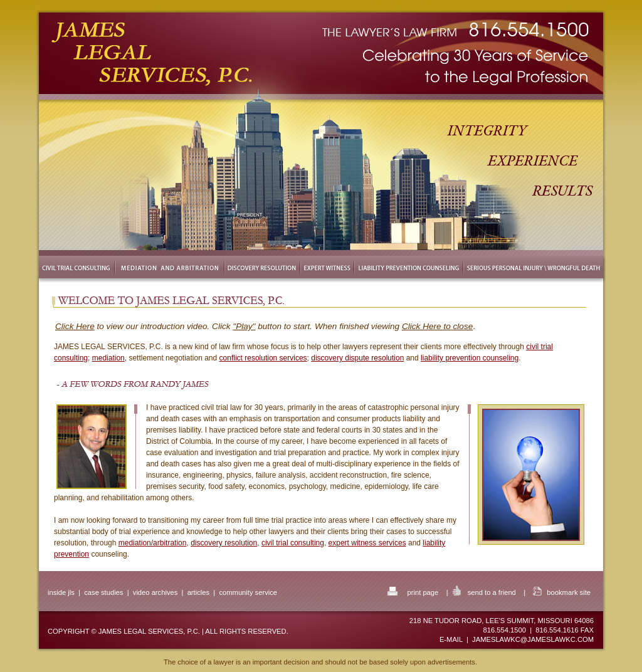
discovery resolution (224, 543)
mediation (108, 358)
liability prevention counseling (470, 358)
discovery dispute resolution (357, 358)
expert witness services (367, 543)
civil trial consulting (293, 543)
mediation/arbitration (153, 543)
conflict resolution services (263, 358)
